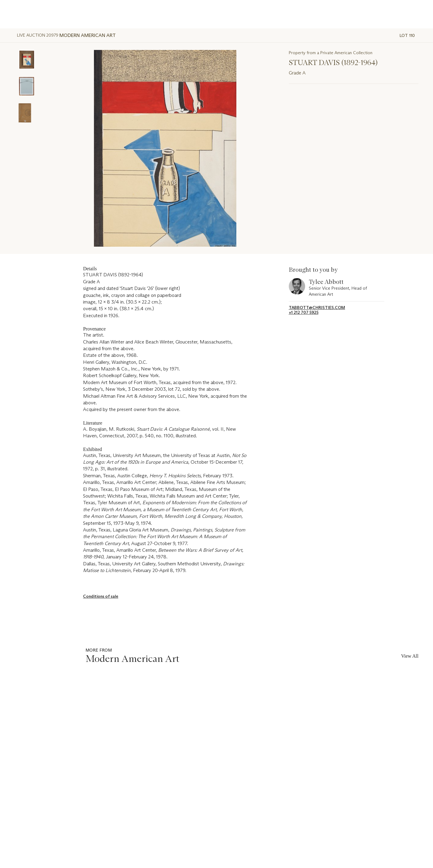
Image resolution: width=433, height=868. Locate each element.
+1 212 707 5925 (304, 312)
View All (410, 656)
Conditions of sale (101, 596)
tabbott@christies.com (317, 308)
